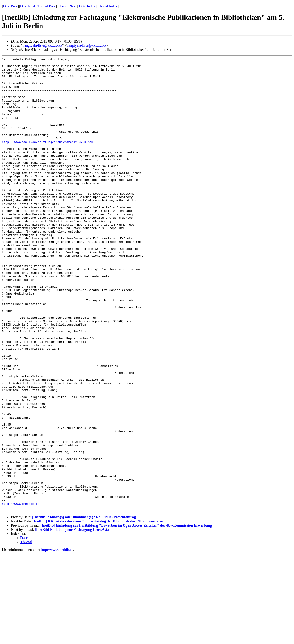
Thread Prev (47, 6)
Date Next (28, 6)
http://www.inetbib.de (21, 593)
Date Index (87, 6)
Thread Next (67, 6)
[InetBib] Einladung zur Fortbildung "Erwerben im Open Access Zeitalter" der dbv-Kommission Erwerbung (126, 616)
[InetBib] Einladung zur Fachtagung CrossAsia (72, 620)
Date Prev (10, 6)
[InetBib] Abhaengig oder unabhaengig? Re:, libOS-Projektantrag (84, 607)
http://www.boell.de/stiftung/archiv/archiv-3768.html (48, 159)
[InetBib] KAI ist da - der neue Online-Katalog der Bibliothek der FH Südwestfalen (98, 611)
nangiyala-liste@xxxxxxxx (42, 45)
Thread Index (107, 6)
